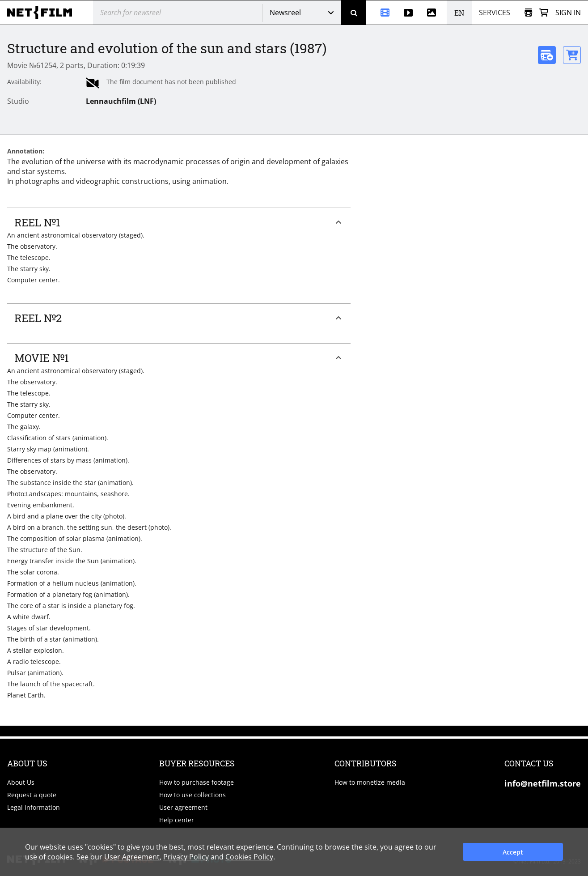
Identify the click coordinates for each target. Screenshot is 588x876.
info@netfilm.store (543, 783)
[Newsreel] (381, 13)
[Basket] (544, 13)
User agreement (183, 807)
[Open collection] (528, 13)
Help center (177, 820)
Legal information (34, 807)
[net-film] (43, 13)
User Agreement (132, 857)
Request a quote (32, 795)
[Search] (354, 13)
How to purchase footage (197, 782)
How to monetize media (370, 782)
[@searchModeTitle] (174, 13)
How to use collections (192, 795)
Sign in (568, 13)
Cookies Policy (249, 857)
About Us (21, 782)
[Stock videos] (408, 13)
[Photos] (433, 13)
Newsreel (285, 13)
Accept (513, 852)
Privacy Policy (186, 857)
